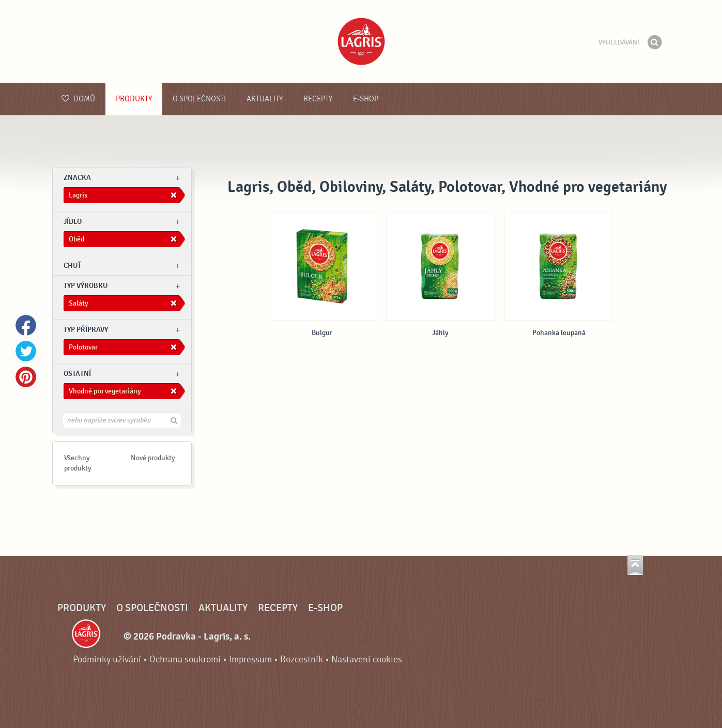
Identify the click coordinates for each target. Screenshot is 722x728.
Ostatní (77, 374)
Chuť (72, 266)
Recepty (318, 99)
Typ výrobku (86, 286)
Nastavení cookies (367, 659)
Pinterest (26, 377)
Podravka (361, 41)
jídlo (73, 222)
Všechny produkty (78, 463)
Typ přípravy (86, 330)
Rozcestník (302, 659)
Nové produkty (153, 458)
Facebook (26, 325)
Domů (78, 99)
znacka (77, 178)
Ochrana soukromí (185, 659)
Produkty (134, 99)
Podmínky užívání (107, 659)
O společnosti (199, 99)
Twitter (26, 351)
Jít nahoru (635, 565)
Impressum (250, 659)
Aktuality (265, 99)
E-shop (366, 99)
